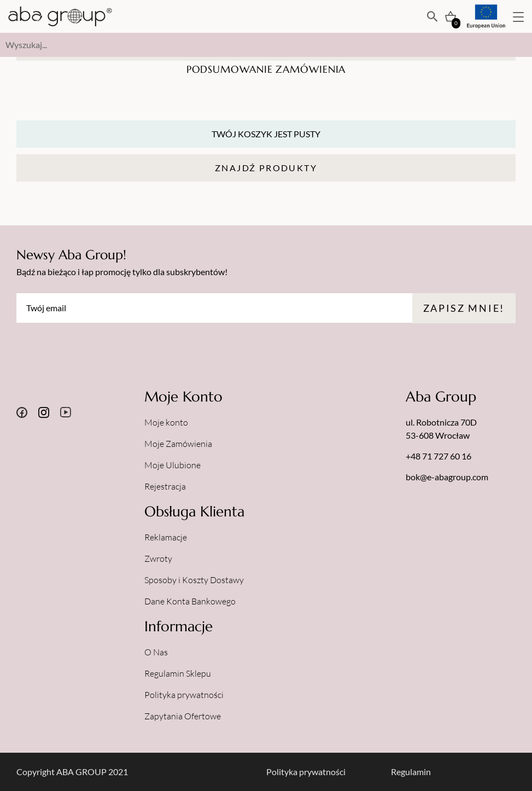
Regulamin (411, 772)
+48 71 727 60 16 (439, 456)
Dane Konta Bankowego (190, 601)
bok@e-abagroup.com (447, 477)
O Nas (156, 652)
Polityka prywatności (184, 695)
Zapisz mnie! (464, 308)
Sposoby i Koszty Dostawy (194, 580)
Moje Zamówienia (178, 444)
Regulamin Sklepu (178, 673)
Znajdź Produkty (266, 168)
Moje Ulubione (173, 465)
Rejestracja (165, 486)
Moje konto (166, 422)
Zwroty (158, 559)
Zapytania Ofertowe (183, 716)
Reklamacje (166, 537)
